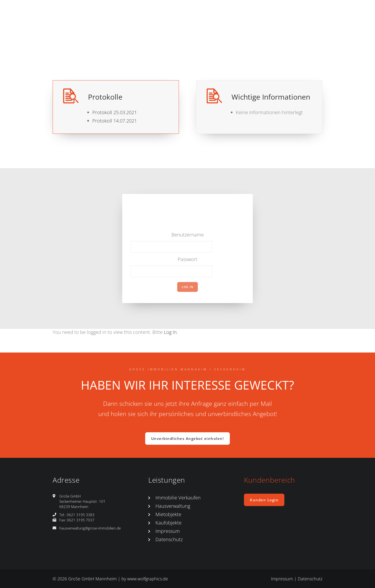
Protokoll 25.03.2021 (115, 112)
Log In (170, 332)
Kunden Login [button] (264, 500)
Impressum (168, 531)
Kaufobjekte (168, 523)
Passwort (187, 259)
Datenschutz (169, 539)
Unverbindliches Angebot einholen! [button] (188, 438)
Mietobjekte (168, 514)
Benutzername (188, 235)
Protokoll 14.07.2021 (115, 121)
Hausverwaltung (173, 506)
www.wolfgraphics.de (148, 579)
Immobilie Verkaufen (178, 498)
